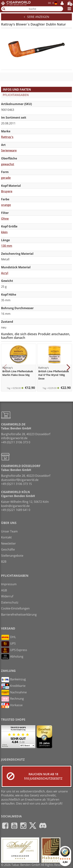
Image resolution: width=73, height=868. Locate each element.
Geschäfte (8, 549)
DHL (8, 637)
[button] (5, 368)
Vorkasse (12, 705)
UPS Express (14, 650)
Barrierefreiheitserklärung (19, 615)
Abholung (12, 657)
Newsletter (8, 543)
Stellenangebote (12, 556)
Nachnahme (14, 692)
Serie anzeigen (36, 17)
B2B (4, 562)
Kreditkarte (13, 686)
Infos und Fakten (17, 89)
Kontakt (6, 537)
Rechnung (12, 699)
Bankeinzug (13, 680)
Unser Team (9, 531)
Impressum (9, 584)
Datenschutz (10, 602)
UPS (8, 644)
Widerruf (7, 596)
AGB (4, 590)
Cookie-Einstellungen (15, 608)
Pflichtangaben (16, 95)
